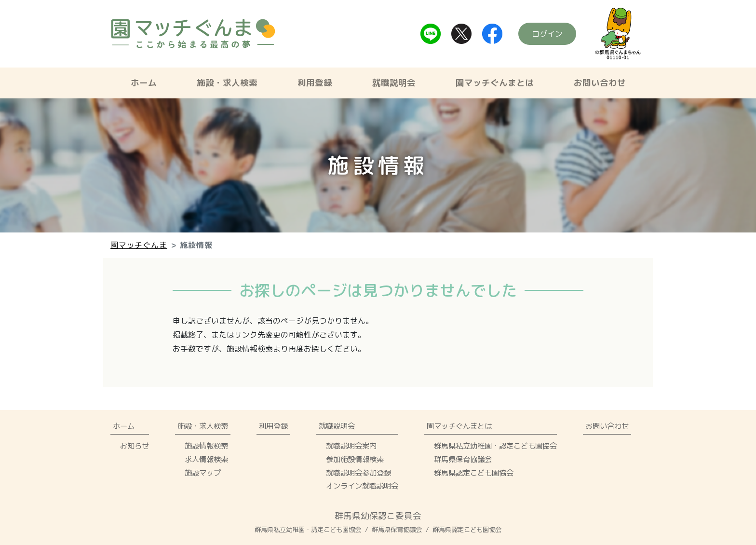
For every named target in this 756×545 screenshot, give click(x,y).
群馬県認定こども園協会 (474, 473)
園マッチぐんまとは (495, 83)
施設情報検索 (206, 446)
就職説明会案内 (351, 446)
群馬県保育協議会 (463, 459)
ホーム (144, 83)
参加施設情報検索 (355, 459)
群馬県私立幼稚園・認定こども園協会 (495, 446)
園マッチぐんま (139, 245)
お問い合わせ (600, 83)
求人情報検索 (206, 459)
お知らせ (135, 446)
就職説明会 (394, 83)
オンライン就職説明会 (362, 486)
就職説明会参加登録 (358, 473)
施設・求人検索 (227, 83)
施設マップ (203, 473)
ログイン (547, 34)
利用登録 (315, 83)
